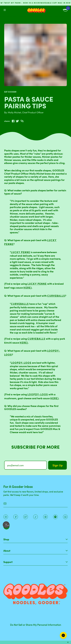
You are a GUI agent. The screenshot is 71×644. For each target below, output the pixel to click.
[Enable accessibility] (6, 525)
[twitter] (17, 121)
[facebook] (13, 121)
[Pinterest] (26, 517)
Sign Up (58, 465)
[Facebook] (16, 517)
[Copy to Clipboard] (22, 121)
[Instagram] (6, 517)
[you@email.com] (25, 465)
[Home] (36, 10)
